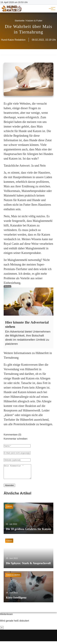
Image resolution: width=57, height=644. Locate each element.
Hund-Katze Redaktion (13, 40)
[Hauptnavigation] (51, 9)
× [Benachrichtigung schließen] (2, 630)
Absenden (9, 488)
